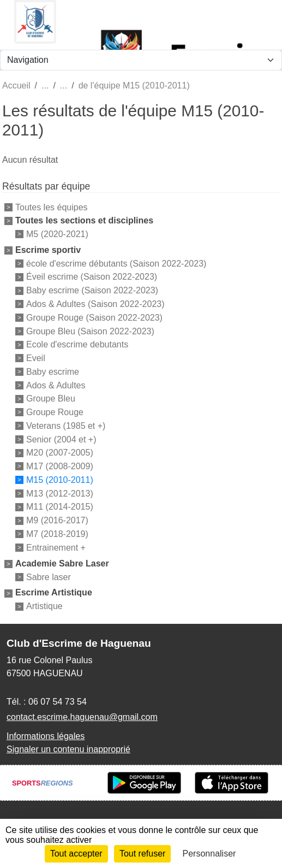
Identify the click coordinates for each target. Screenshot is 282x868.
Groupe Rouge (55, 412)
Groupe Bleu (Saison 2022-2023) (90, 331)
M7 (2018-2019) (57, 534)
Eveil (36, 358)
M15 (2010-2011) (60, 480)
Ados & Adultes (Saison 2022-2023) (95, 304)
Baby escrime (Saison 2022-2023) (92, 290)
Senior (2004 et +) (61, 439)
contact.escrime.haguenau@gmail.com (82, 717)
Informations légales (46, 736)
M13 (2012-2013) (60, 493)
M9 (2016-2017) (57, 520)
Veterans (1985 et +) (66, 426)
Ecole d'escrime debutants (77, 344)
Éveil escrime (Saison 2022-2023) (92, 277)
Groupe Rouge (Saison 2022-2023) (94, 318)
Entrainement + (56, 548)
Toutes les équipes (52, 207)
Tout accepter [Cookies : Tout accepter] (76, 854)
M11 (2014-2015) (60, 507)
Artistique (44, 606)
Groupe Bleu (51, 398)
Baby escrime (53, 372)
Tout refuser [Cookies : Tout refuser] (142, 854)
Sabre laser (49, 577)
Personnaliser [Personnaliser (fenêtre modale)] (209, 854)
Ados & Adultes (56, 385)
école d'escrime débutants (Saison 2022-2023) (116, 263)
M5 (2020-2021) (57, 234)
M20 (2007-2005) (60, 453)
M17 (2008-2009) (60, 466)
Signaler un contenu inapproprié (68, 749)
